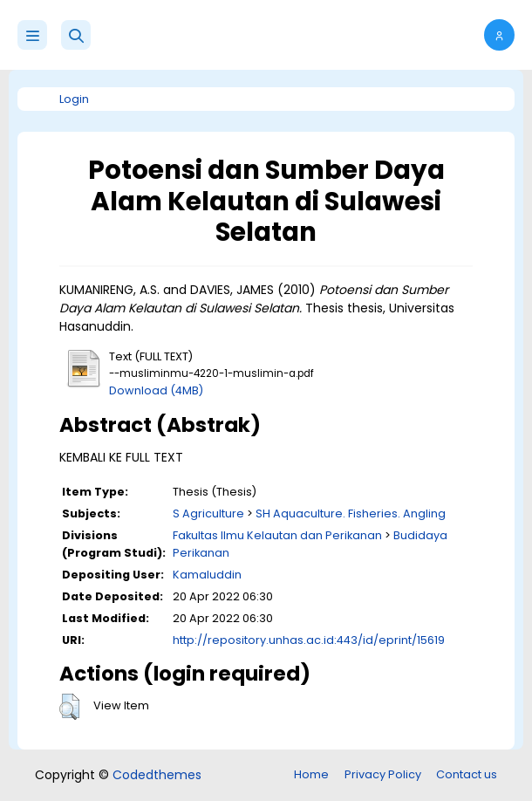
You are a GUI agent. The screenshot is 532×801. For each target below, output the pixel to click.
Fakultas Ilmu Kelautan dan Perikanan (277, 535)
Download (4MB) (156, 390)
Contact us (467, 774)
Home (311, 774)
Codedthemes (157, 775)
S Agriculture (208, 513)
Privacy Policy (383, 774)
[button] (76, 35)
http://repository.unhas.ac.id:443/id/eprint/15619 (309, 640)
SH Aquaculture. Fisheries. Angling (351, 513)
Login (74, 99)
